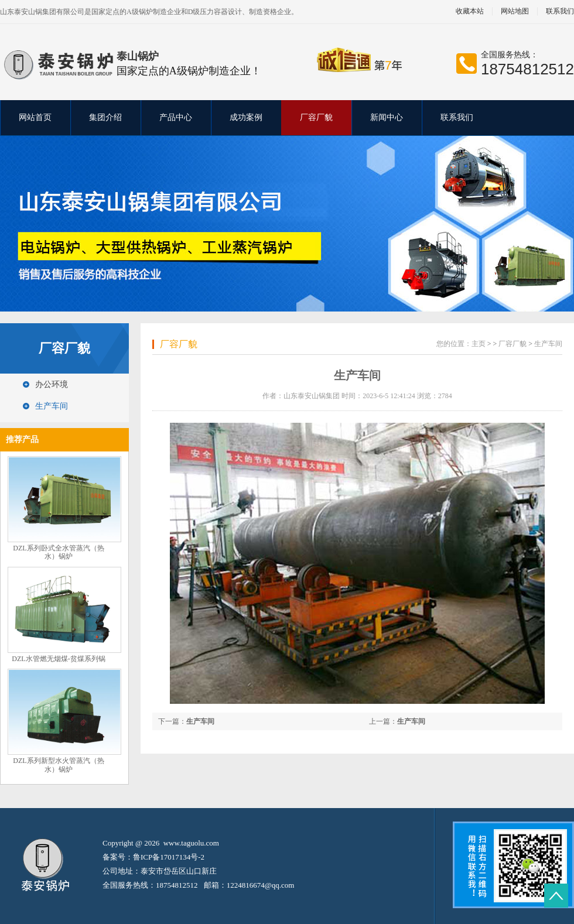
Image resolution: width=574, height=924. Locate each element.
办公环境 (52, 384)
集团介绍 (105, 117)
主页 (479, 344)
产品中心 (176, 117)
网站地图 (515, 11)
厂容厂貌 (316, 117)
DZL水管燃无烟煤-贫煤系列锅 (58, 659)
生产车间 (52, 406)
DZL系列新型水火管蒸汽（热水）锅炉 (58, 765)
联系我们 (457, 117)
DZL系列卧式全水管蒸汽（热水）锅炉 (58, 552)
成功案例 (246, 117)
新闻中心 (387, 117)
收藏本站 (470, 11)
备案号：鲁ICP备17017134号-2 (153, 857)
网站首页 (35, 117)
